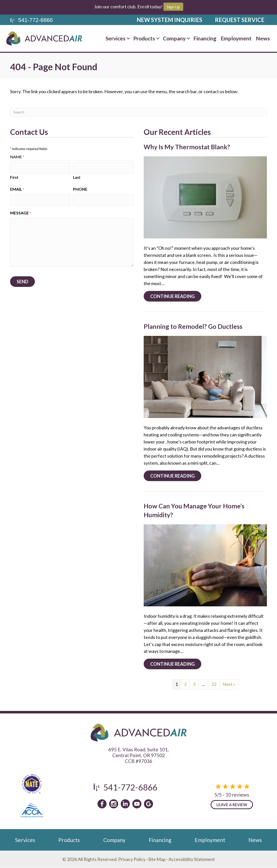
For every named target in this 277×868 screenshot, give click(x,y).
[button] (128, 38)
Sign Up (173, 7)
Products (144, 38)
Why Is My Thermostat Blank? (187, 147)
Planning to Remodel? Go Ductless (193, 326)
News (263, 38)
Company (174, 38)
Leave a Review (232, 805)
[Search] (138, 112)
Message (20, 211)
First (14, 176)
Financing (205, 38)
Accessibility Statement (192, 859)
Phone (80, 188)
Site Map (157, 859)
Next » (229, 684)
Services (116, 38)
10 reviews (237, 795)
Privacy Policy (132, 859)
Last (77, 176)
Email (17, 189)
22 (214, 684)
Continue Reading (176, 296)
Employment (236, 38)
